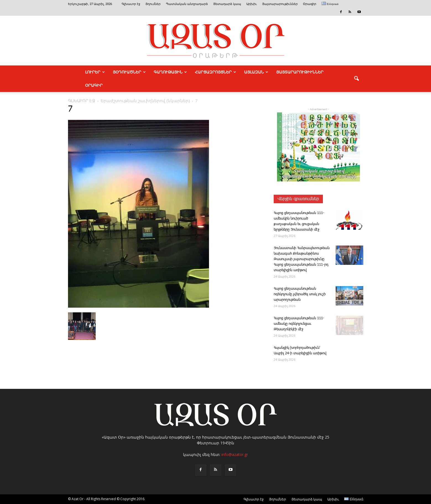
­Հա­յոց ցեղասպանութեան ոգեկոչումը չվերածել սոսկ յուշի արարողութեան (300, 294)
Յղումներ (153, 4)
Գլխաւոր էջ (131, 4)
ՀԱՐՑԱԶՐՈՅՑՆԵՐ (215, 72)
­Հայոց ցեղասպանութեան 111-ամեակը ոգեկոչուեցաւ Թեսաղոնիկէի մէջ (299, 324)
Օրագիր (310, 4)
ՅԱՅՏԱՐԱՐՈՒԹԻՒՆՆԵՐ (300, 72)
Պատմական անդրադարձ (187, 4)
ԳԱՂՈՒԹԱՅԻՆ (170, 72)
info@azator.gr (235, 454)
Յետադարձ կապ (227, 4)
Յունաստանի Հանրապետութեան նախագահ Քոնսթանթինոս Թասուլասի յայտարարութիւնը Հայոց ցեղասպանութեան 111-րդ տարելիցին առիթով (302, 259)
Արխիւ (252, 4)
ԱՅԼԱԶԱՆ (256, 72)
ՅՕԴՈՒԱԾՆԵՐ (129, 72)
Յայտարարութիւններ (280, 4)
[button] (357, 79)
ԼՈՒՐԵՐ (95, 72)
